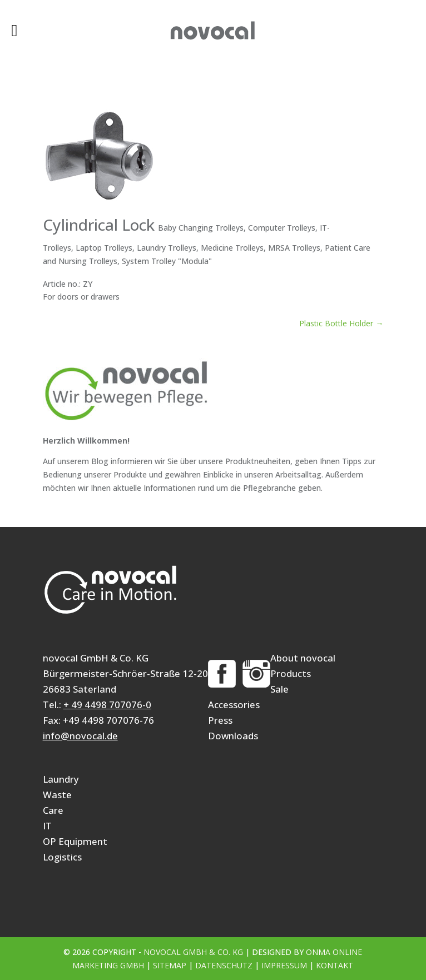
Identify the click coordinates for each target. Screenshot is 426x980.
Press (220, 720)
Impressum (284, 965)
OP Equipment (75, 841)
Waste (57, 795)
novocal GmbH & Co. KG (193, 952)
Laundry (61, 779)
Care (53, 810)
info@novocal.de (80, 736)
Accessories (234, 705)
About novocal (303, 658)
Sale (279, 689)
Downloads (233, 736)
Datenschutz (224, 965)
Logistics (62, 857)
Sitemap (170, 965)
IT (47, 826)
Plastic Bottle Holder (341, 323)
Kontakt (335, 965)
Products (291, 673)
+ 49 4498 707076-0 (107, 705)
